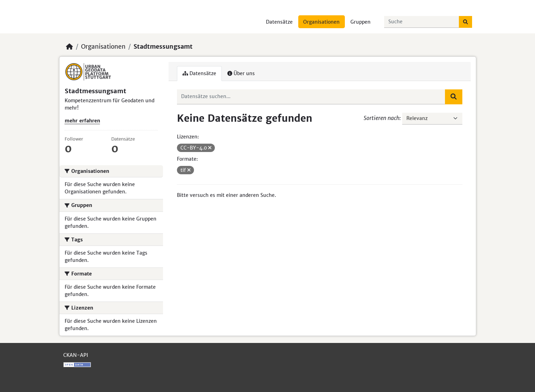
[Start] (70, 47)
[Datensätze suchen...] (422, 22)
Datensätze (279, 22)
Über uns (241, 73)
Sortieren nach (382, 118)
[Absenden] (465, 22)
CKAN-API (76, 355)
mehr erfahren (82, 121)
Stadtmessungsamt (163, 47)
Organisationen (321, 22)
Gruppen (360, 22)
